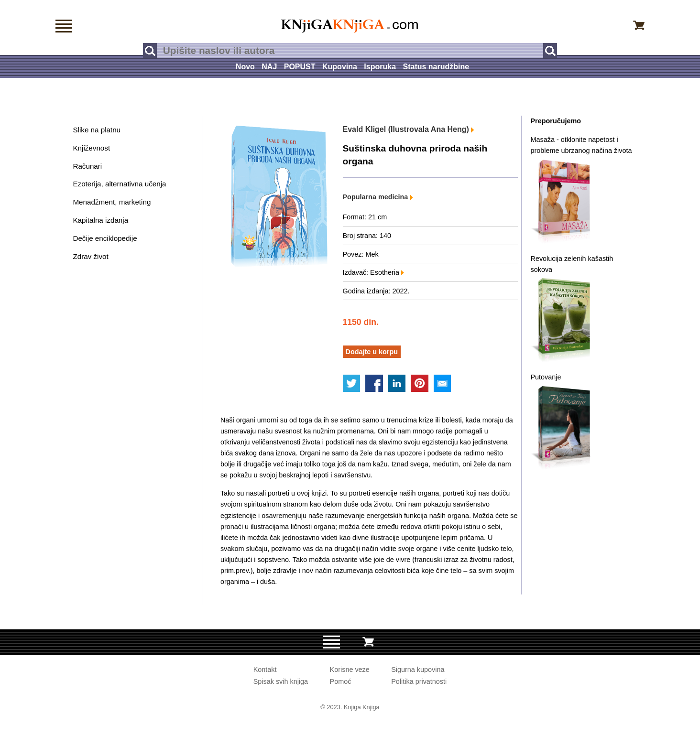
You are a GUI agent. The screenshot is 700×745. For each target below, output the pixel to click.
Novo (245, 67)
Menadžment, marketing (112, 202)
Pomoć (341, 681)
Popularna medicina (378, 197)
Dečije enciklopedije (105, 238)
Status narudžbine (436, 67)
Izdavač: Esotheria (373, 272)
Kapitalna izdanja (100, 220)
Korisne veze (350, 669)
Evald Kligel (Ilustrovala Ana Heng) (409, 129)
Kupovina (340, 67)
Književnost (91, 148)
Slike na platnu (97, 130)
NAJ (269, 67)
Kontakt (265, 669)
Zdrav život (90, 256)
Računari (87, 166)
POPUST (300, 67)
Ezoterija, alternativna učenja (119, 184)
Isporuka (380, 67)
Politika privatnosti (419, 681)
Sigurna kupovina (418, 669)
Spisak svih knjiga (281, 681)
